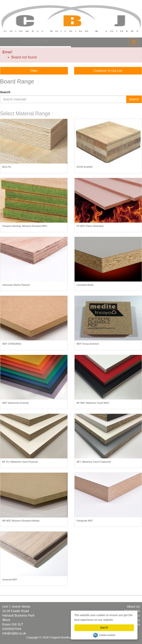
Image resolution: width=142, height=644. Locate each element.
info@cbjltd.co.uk (14, 633)
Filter (34, 71)
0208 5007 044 (34, 41)
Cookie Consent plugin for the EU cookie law (104, 635)
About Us (133, 607)
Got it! (104, 628)
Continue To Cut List (108, 71)
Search (5, 92)
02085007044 (12, 629)
